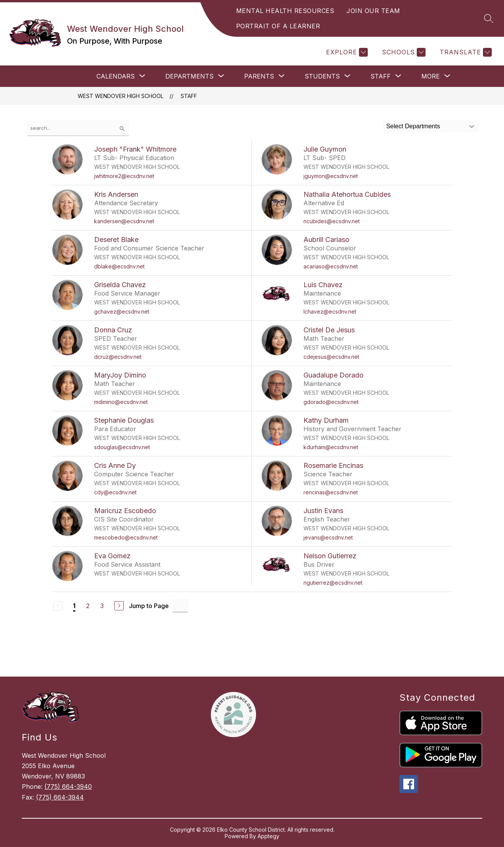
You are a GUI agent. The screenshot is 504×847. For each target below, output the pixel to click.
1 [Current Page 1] (74, 606)
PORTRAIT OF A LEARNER (278, 26)
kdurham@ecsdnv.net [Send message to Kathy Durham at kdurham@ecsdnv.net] (331, 447)
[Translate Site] (465, 52)
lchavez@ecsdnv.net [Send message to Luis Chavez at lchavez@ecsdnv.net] (330, 311)
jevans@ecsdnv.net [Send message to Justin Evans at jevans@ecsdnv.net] (328, 537)
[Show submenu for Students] (322, 76)
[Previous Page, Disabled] (58, 606)
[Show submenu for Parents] (259, 76)
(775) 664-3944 (60, 797)
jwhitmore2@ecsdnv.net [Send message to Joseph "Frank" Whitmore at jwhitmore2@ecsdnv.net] (124, 176)
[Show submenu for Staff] (381, 76)
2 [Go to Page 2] (88, 606)
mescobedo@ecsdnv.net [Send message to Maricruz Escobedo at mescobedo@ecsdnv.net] (126, 537)
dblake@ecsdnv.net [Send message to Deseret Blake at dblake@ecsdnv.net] (119, 266)
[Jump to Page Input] (180, 606)
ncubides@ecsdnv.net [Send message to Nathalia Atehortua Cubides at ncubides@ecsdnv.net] (332, 221)
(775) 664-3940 (68, 786)
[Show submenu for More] (431, 76)
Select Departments (413, 126)
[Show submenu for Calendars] (116, 76)
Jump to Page (149, 606)
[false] (78, 128)
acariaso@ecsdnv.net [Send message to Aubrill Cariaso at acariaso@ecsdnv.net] (331, 266)
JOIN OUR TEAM (373, 11)
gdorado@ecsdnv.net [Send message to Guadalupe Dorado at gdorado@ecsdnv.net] (331, 402)
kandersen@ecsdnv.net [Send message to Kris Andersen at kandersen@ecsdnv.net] (124, 221)
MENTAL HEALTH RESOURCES (285, 11)
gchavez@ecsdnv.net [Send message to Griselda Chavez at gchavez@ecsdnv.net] (122, 311)
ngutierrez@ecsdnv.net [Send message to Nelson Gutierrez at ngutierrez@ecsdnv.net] (333, 583)
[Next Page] (119, 606)
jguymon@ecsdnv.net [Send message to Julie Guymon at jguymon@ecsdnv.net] (331, 176)
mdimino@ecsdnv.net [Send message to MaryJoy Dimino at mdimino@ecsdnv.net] (121, 402)
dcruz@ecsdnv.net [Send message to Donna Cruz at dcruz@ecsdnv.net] (118, 357)
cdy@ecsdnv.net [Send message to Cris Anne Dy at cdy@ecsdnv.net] (115, 492)
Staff (189, 96)
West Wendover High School (121, 96)
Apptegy (268, 836)
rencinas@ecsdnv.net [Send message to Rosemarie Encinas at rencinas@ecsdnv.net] (331, 492)
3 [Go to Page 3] (102, 606)
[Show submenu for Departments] (189, 76)
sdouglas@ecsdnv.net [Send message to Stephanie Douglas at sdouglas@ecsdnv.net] (122, 447)
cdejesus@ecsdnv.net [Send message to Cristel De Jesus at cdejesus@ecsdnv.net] (331, 357)
